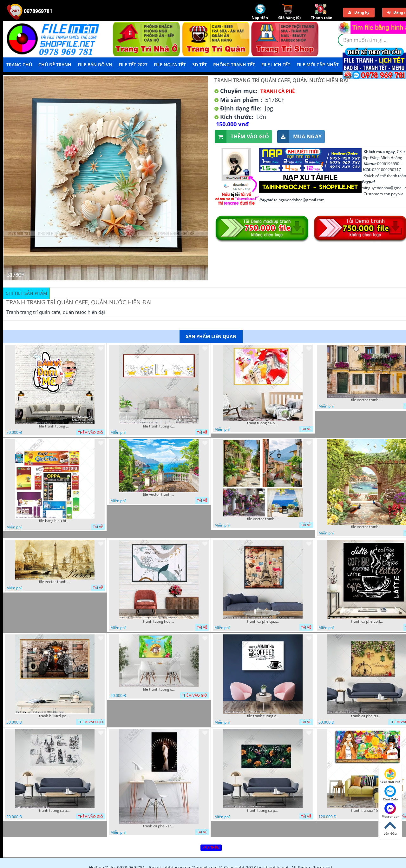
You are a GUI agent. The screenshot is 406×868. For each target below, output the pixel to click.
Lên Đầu (390, 828)
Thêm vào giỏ (242, 137)
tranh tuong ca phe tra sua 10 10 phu (55, 811)
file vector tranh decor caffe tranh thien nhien (367, 527)
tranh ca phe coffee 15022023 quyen (367, 621)
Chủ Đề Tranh (55, 65)
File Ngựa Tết (170, 65)
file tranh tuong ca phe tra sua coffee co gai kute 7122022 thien (159, 689)
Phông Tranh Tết (234, 65)
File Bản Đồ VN (95, 65)
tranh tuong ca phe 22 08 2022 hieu (263, 811)
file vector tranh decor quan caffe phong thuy (263, 519)
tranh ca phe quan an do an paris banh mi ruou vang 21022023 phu (263, 621)
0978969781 (29, 11)
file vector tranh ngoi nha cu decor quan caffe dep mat (367, 400)
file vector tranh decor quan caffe (159, 494)
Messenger (390, 811)
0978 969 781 (390, 776)
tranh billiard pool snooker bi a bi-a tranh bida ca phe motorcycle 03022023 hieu (55, 716)
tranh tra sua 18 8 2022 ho (367, 811)
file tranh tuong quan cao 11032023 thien (55, 426)
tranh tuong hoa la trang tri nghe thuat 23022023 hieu (159, 621)
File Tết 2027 (133, 65)
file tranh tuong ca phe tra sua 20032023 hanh (159, 426)
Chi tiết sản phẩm (26, 293)
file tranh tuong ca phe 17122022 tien (263, 716)
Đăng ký (359, 12)
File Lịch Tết (276, 65)
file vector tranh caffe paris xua (55, 582)
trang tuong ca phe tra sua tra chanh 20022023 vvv (263, 423)
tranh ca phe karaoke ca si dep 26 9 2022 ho (159, 826)
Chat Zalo (390, 793)
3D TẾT (200, 65)
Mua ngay (299, 137)
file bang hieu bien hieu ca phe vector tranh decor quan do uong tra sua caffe (55, 521)
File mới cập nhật (318, 65)
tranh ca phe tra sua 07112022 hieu (367, 716)
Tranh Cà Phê (278, 91)
